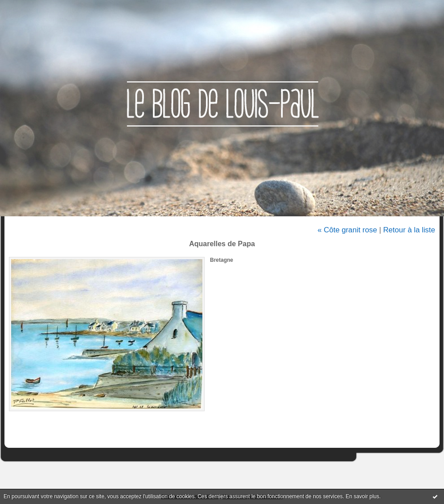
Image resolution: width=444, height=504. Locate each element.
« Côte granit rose (347, 230)
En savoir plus (362, 496)
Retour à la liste (409, 230)
